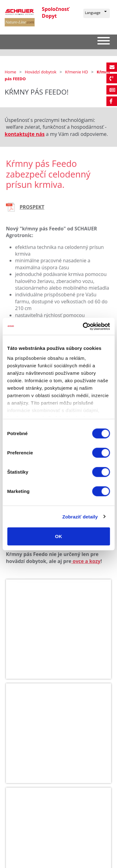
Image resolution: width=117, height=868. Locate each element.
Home (11, 72)
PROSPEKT (33, 212)
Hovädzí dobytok (41, 72)
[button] (97, 13)
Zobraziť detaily (80, 516)
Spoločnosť (55, 9)
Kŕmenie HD (77, 72)
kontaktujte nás (25, 134)
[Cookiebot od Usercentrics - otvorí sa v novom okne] (83, 326)
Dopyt (49, 16)
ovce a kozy (85, 563)
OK (58, 536)
